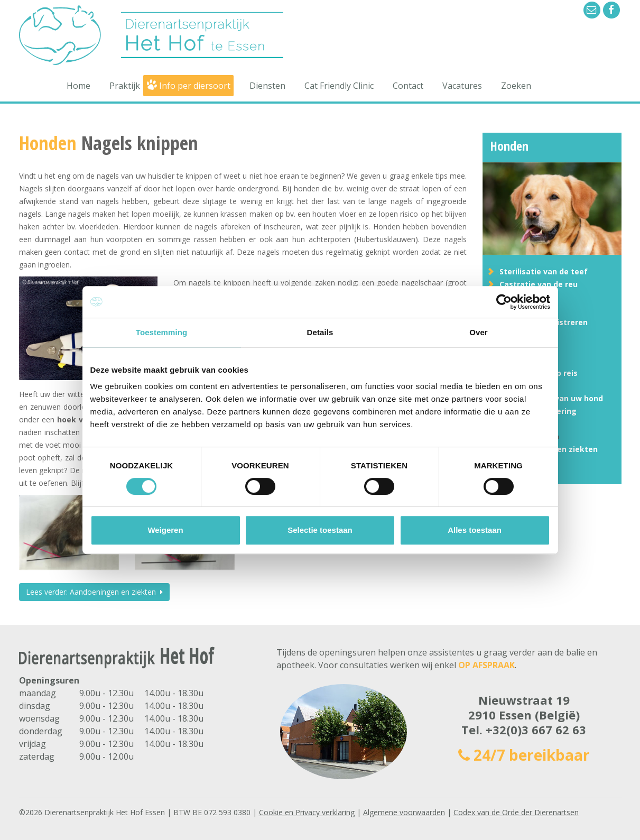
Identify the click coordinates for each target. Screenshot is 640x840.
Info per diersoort (195, 86)
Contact (408, 86)
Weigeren (165, 530)
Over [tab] (479, 332)
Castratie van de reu (539, 284)
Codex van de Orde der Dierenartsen (516, 812)
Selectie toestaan (320, 530)
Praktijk (125, 86)
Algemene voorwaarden (404, 812)
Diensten (267, 86)
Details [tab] (320, 332)
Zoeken (516, 86)
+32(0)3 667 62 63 (536, 730)
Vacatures (462, 86)
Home (78, 86)
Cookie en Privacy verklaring (307, 812)
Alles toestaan (475, 530)
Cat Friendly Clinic (339, 86)
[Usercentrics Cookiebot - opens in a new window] (504, 302)
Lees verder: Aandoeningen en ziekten (94, 592)
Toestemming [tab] (162, 332)
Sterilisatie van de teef (544, 271)
